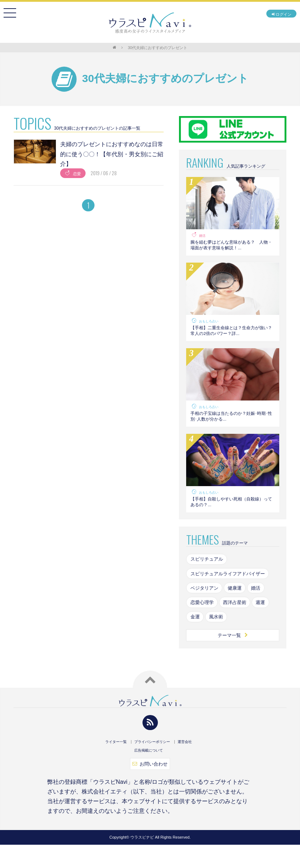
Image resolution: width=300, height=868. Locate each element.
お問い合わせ (150, 786)
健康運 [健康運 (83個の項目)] (238, 607)
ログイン (277, 15)
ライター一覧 (116, 764)
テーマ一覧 (233, 657)
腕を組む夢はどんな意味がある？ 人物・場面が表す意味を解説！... (232, 247)
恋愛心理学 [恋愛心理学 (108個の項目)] (203, 622)
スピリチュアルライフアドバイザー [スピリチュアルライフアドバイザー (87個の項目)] (231, 591)
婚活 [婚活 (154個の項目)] (261, 607)
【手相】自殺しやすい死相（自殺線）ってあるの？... (229, 516)
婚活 (203, 236)
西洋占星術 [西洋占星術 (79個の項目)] (238, 622)
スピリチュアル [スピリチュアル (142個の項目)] (208, 576)
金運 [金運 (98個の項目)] (195, 637)
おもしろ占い (210, 325)
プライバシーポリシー (152, 764)
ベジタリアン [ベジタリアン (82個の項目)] (205, 607)
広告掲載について (149, 773)
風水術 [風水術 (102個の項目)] (218, 637)
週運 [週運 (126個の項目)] (266, 622)
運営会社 (185, 764)
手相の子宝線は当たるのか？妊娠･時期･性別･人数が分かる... (230, 426)
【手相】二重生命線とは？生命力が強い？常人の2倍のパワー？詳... (232, 337)
